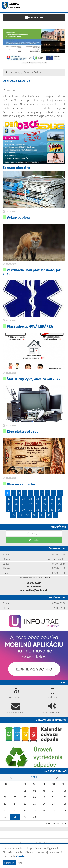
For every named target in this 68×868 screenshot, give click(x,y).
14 (31, 499)
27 (9, 510)
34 (59, 510)
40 (49, 515)
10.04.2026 (11, 264)
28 (16, 510)
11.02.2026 (11, 478)
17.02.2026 (11, 373)
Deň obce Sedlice (32, 72)
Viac (20, 863)
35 (13, 515)
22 (31, 504)
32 (45, 510)
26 (59, 504)
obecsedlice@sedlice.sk (34, 590)
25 (52, 504)
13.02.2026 (11, 426)
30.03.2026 (11, 320)
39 (42, 515)
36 (20, 515)
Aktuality (16, 72)
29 (23, 510)
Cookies (21, 856)
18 (59, 499)
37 (28, 515)
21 (23, 504)
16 (45, 499)
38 (35, 515)
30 (31, 510)
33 (52, 510)
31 (38, 510)
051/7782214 (34, 583)
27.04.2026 (11, 211)
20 (16, 504)
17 (52, 499)
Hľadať (34, 540)
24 (45, 504)
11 (9, 499)
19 (9, 504)
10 (60, 493)
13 (23, 499)
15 (38, 499)
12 (16, 499)
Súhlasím (9, 863)
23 (38, 504)
